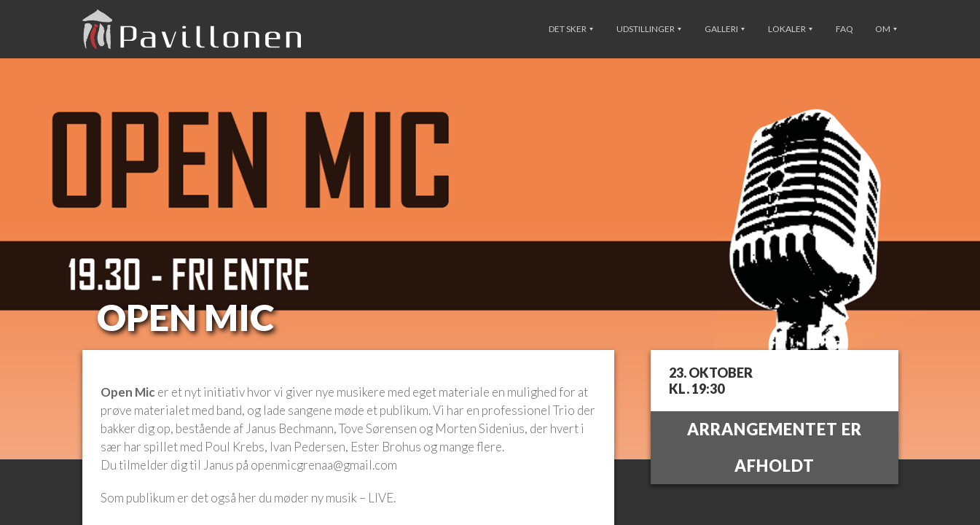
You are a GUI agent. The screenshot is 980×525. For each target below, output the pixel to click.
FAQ (844, 29)
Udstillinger (649, 29)
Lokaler (790, 29)
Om (886, 29)
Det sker (571, 29)
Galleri (725, 29)
